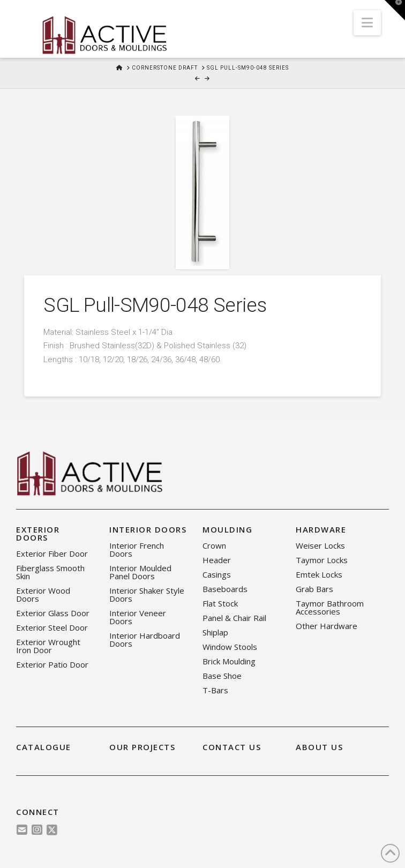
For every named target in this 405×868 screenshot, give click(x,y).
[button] (367, 23)
